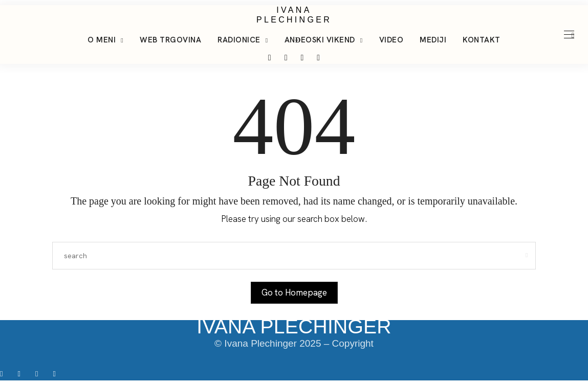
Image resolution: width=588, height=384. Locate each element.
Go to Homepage (294, 292)
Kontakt (482, 40)
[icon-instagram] (22, 373)
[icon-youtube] (57, 373)
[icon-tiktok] (40, 373)
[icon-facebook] (5, 373)
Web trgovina (170, 40)
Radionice (239, 40)
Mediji (433, 40)
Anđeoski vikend (320, 40)
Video (391, 40)
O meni (102, 40)
